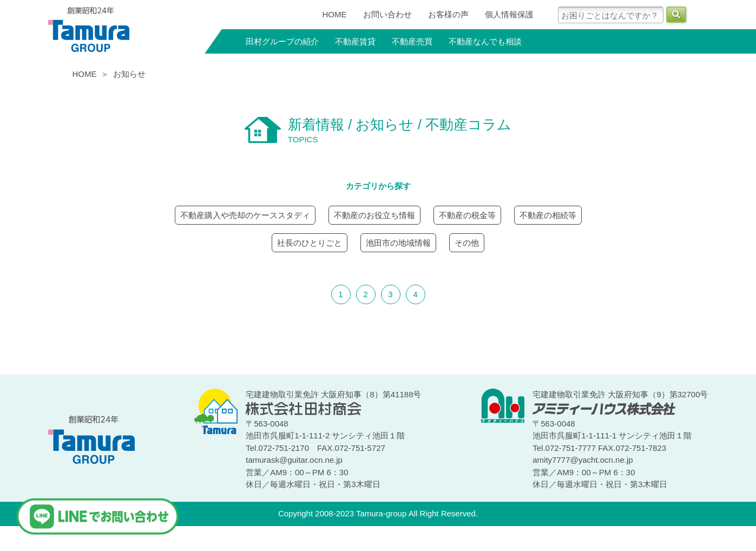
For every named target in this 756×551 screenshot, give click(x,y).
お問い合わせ (387, 14)
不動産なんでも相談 (485, 41)
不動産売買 (412, 41)
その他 (467, 243)
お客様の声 (448, 14)
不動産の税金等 (467, 215)
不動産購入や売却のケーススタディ (245, 215)
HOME (335, 14)
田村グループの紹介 (282, 41)
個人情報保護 (509, 14)
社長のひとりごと (310, 243)
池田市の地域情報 (398, 243)
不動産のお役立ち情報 (374, 215)
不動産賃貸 (355, 41)
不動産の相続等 (548, 215)
